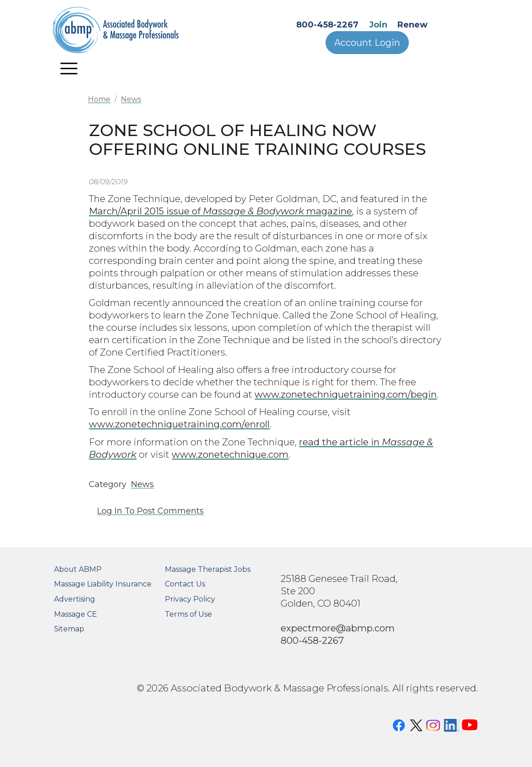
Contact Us (185, 584)
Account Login (367, 43)
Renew (413, 25)
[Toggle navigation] (69, 68)
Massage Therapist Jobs (208, 569)
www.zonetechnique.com (230, 454)
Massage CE (76, 614)
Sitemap (69, 629)
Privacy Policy (190, 599)
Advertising (75, 599)
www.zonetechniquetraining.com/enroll (179, 424)
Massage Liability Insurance (103, 584)
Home (99, 99)
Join (378, 25)
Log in (110, 511)
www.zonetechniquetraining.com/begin (346, 394)
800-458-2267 (327, 25)
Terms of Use (188, 614)
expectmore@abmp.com (338, 628)
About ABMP (78, 569)
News (131, 99)
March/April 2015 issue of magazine (220, 211)
